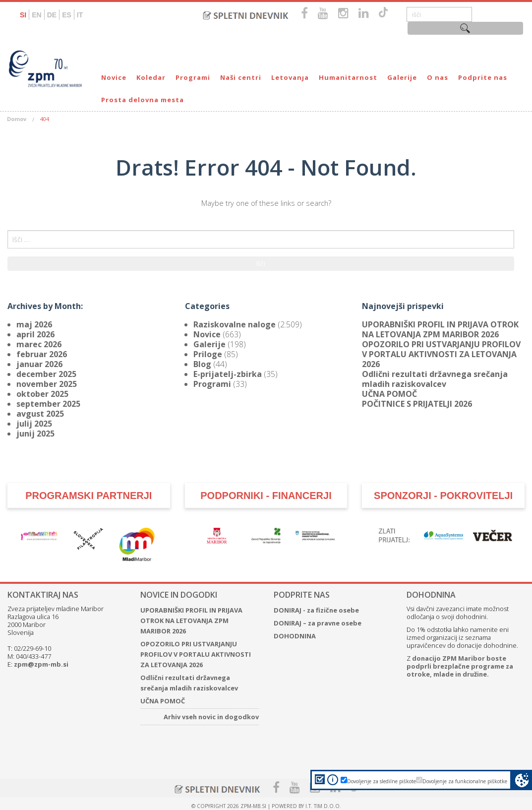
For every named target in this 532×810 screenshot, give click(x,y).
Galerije (402, 77)
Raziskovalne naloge (235, 324)
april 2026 (35, 334)
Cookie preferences (522, 780)
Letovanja (290, 77)
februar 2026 (42, 354)
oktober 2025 (42, 394)
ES (67, 15)
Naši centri (241, 77)
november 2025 (47, 384)
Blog (202, 364)
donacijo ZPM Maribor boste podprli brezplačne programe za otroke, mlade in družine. (460, 666)
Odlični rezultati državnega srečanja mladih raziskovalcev (435, 379)
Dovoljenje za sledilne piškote (382, 781)
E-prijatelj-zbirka (228, 374)
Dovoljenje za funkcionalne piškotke (465, 781)
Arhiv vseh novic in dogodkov (211, 717)
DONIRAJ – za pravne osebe (318, 623)
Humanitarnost (348, 77)
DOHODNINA (295, 636)
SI (23, 15)
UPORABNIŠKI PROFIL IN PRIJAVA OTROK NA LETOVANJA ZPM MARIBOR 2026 (440, 329)
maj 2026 (34, 324)
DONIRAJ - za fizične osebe (316, 610)
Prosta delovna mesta (143, 100)
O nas (438, 77)
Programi (193, 77)
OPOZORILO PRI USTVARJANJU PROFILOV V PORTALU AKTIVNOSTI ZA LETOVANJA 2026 (441, 354)
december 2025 (46, 374)
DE (52, 15)
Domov (17, 119)
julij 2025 (34, 424)
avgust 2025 (40, 414)
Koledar (151, 77)
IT (80, 15)
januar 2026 (39, 364)
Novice (114, 77)
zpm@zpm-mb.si (41, 664)
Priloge (208, 354)
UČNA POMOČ (389, 394)
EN (36, 15)
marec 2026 (39, 344)
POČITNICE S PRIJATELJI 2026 (417, 404)
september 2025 (48, 404)
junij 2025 (35, 434)
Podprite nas (483, 77)
